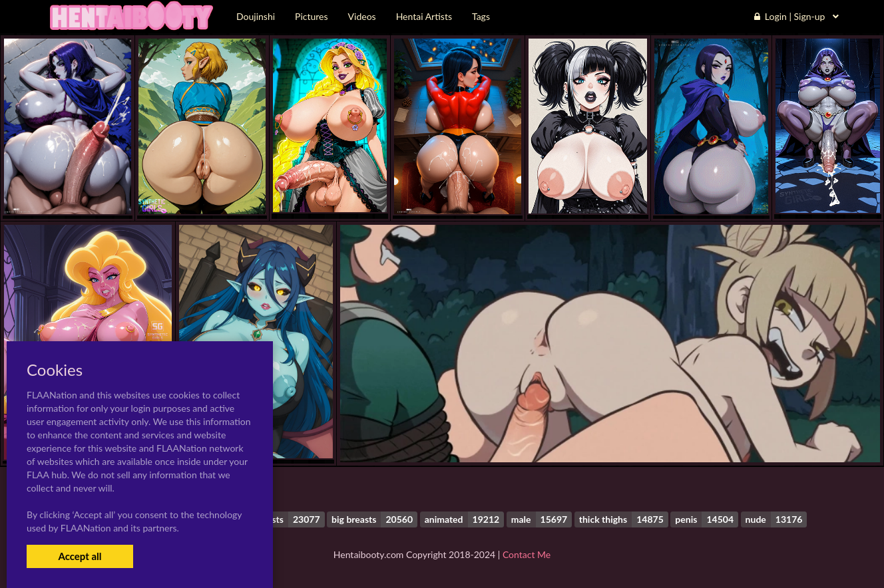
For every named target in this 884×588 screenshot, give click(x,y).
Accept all (80, 556)
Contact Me (527, 554)
